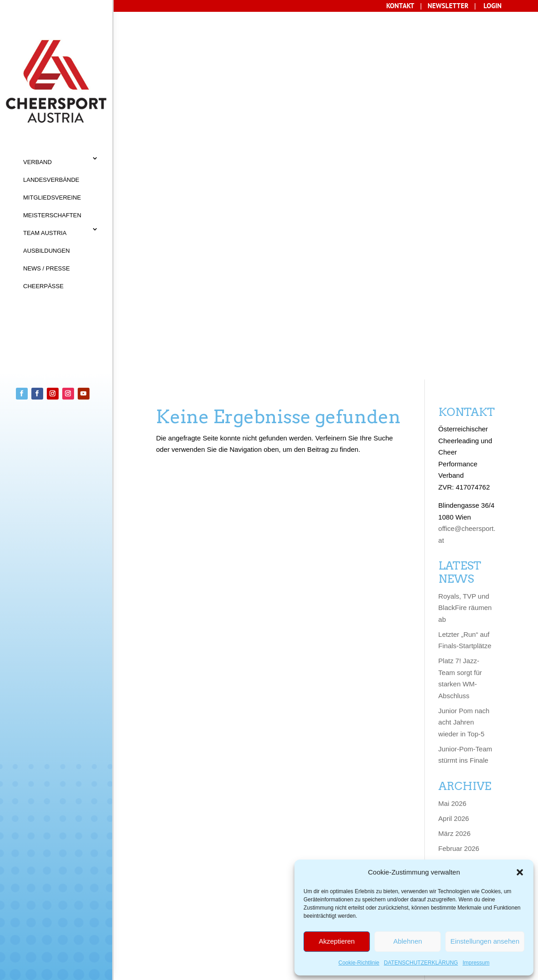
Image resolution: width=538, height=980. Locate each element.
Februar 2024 (459, 713)
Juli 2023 (452, 788)
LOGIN (493, 6)
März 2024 (455, 698)
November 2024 (463, 608)
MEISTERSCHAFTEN (52, 215)
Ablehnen (407, 941)
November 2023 (463, 743)
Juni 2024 (453, 653)
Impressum (476, 963)
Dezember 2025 (463, 488)
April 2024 (454, 683)
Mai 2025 (453, 533)
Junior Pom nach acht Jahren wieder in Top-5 (464, 347)
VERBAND (37, 162)
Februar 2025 (459, 578)
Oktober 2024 (459, 623)
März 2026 (455, 458)
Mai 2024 (453, 668)
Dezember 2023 (463, 728)
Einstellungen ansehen (485, 941)
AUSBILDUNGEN (47, 251)
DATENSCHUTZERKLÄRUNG (421, 963)
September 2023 (464, 773)
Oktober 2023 (459, 758)
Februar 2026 (459, 473)
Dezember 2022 (463, 848)
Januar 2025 (457, 593)
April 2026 (454, 443)
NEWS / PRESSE (47, 268)
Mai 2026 (453, 428)
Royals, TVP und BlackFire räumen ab (465, 233)
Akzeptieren (336, 941)
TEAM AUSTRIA (45, 233)
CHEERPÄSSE (43, 286)
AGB (184, 915)
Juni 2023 (453, 803)
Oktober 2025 (459, 503)
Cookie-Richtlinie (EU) (242, 933)
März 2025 (455, 563)
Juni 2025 (453, 518)
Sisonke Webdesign (196, 970)
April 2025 (454, 548)
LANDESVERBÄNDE (51, 180)
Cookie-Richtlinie (359, 963)
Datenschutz (162, 933)
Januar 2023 (457, 833)
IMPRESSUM (219, 915)
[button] (520, 872)
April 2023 (454, 818)
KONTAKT (153, 915)
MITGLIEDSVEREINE (52, 197)
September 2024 (464, 638)
